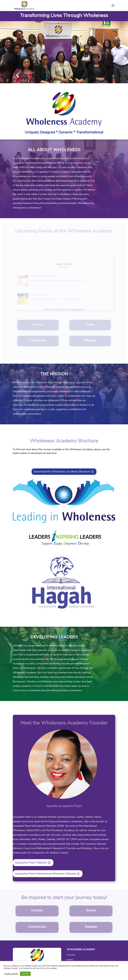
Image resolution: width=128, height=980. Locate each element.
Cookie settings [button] (11, 974)
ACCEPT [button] (25, 974)
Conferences (39, 342)
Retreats (89, 342)
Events (89, 326)
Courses (39, 326)
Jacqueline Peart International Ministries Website (46, 874)
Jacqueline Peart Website (31, 863)
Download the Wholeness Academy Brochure (62, 472)
